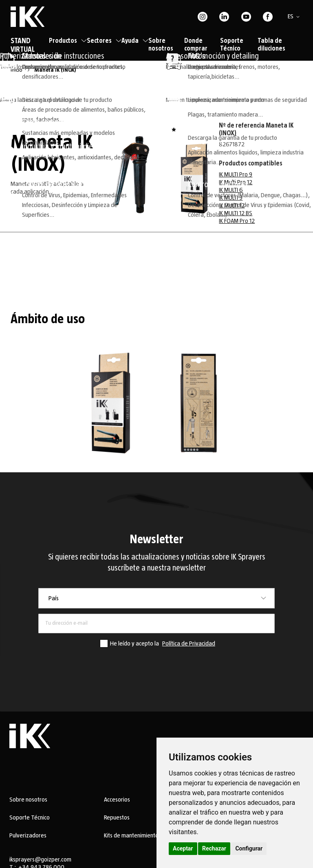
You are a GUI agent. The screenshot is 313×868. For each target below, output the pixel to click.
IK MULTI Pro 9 (236, 174)
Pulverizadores (28, 835)
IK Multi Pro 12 (236, 182)
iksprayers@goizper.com (40, 859)
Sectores (104, 41)
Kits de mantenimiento (131, 835)
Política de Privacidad (189, 643)
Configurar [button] (249, 848)
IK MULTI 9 (231, 198)
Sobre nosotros (161, 45)
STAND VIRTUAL (23, 45)
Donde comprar (196, 45)
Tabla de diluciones (271, 45)
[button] (295, 17)
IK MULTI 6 (231, 190)
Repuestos (117, 817)
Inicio (17, 70)
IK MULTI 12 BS (236, 213)
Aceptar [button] (183, 848)
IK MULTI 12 (232, 205)
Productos (68, 41)
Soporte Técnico (232, 45)
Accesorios (117, 800)
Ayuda (135, 41)
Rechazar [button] (214, 848)
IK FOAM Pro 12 (237, 221)
